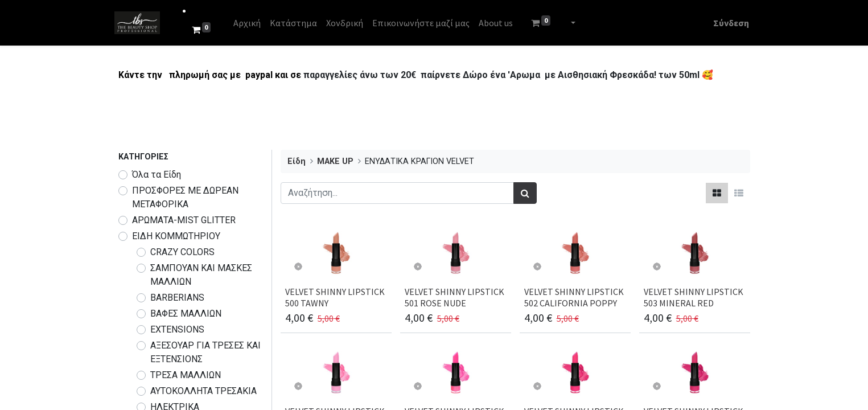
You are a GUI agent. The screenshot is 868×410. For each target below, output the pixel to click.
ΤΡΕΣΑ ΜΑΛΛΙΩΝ (186, 375)
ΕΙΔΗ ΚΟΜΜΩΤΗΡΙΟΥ (176, 236)
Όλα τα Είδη (157, 175)
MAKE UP (335, 161)
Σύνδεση (728, 23)
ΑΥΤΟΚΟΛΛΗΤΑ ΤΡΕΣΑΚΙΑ (203, 391)
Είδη (297, 161)
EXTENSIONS (177, 329)
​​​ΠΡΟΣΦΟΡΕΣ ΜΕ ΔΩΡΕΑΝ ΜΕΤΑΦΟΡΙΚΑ (185, 197)
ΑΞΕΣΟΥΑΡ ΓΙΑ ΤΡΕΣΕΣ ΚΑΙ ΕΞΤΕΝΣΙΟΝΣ (205, 352)
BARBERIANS (177, 298)
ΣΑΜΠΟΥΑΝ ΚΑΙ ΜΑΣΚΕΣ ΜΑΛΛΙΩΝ (201, 275)
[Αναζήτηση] (525, 193)
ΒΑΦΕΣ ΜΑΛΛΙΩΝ (186, 313)
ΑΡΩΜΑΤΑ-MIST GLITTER (184, 220)
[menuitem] (250, 23)
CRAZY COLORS (182, 252)
